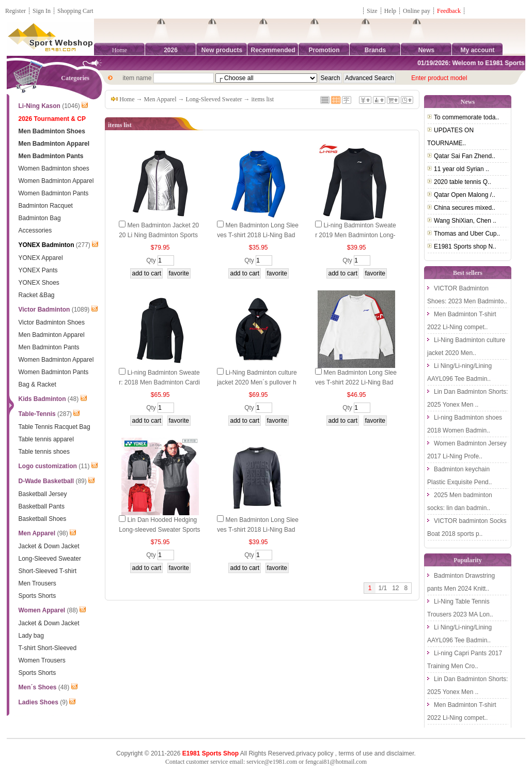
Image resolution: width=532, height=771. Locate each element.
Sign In (42, 11)
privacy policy (315, 753)
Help (390, 11)
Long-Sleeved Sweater (214, 99)
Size (372, 11)
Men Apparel (160, 99)
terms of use (355, 753)
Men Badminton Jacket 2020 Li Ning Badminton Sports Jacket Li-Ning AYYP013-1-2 (159, 235)
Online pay (417, 11)
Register (15, 11)
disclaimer (400, 753)
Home (120, 50)
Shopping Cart (75, 11)
